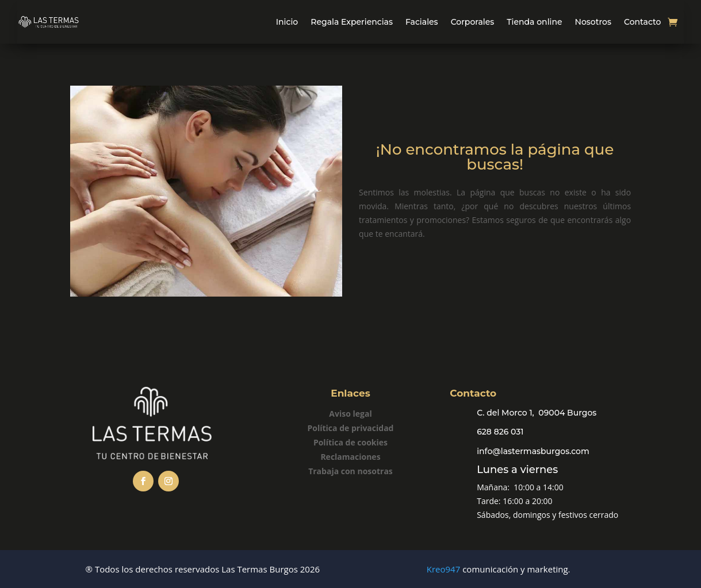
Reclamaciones (350, 457)
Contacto (643, 22)
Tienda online (534, 22)
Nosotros (593, 22)
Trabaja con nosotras (350, 471)
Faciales (422, 22)
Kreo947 (444, 569)
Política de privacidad (351, 428)
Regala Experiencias (352, 22)
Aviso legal (350, 414)
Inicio (287, 22)
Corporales (473, 22)
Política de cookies (350, 442)
